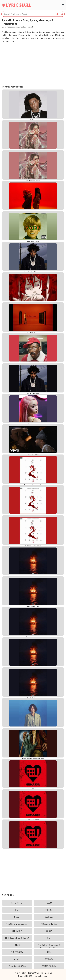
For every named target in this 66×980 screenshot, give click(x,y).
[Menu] (63, 5)
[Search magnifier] (62, 14)
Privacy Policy (20, 973)
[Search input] (32, 14)
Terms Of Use (34, 973)
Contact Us (47, 973)
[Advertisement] (33, 64)
